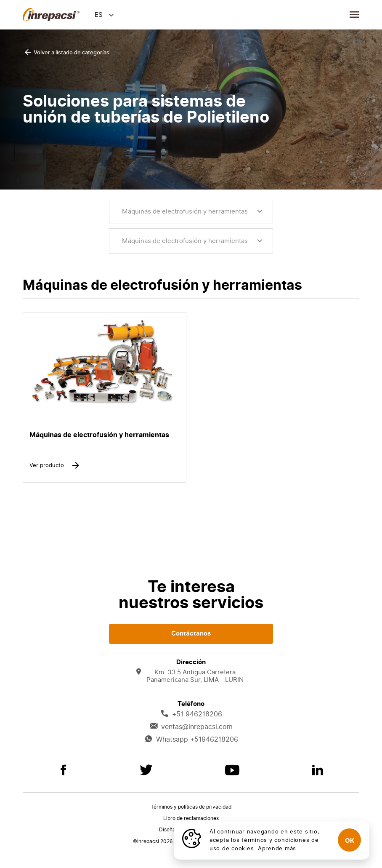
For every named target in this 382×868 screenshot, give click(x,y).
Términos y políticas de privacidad (191, 807)
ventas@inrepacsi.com (191, 727)
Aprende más (277, 848)
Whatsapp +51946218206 (191, 740)
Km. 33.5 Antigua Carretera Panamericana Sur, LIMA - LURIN (190, 676)
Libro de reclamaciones (191, 818)
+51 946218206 (191, 714)
